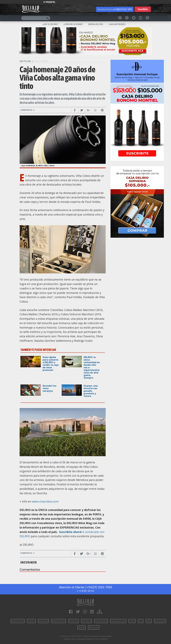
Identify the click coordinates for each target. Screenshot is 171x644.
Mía (149, 621)
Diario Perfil (18, 621)
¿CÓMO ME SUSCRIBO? (73, 24)
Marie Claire (59, 621)
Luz (141, 621)
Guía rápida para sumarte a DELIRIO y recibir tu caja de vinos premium (51, 364)
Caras (31, 621)
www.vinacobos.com (45, 501)
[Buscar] (33, 18)
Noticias (43, 621)
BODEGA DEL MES (96, 24)
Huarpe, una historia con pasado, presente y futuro (91, 391)
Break (81, 627)
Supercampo (118, 621)
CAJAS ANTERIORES (117, 24)
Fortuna (74, 621)
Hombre (87, 621)
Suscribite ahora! (70, 532)
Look (132, 621)
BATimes (94, 627)
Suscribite (143, 9)
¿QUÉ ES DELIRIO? (51, 24)
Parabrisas (101, 621)
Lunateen (160, 621)
